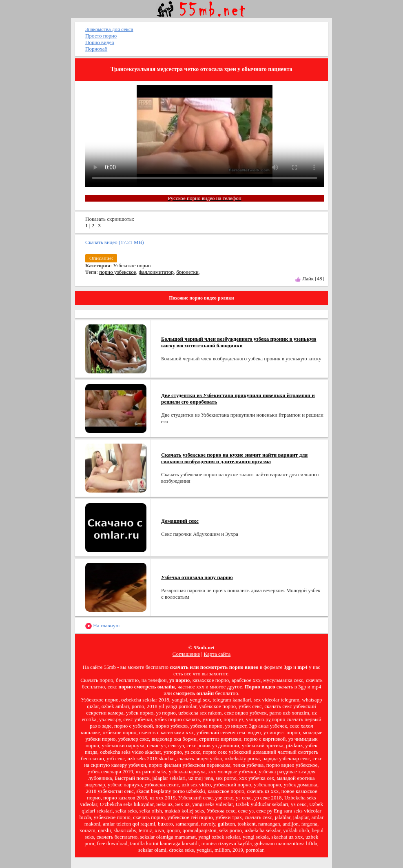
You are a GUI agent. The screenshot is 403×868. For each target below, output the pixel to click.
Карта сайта (217, 654)
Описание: (101, 258)
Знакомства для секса (109, 29)
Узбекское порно (132, 265)
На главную (102, 626)
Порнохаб (96, 49)
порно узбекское (117, 272)
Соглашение (186, 654)
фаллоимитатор (156, 272)
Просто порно (101, 36)
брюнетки (187, 272)
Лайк (308, 279)
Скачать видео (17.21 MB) (115, 242)
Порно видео (100, 42)
